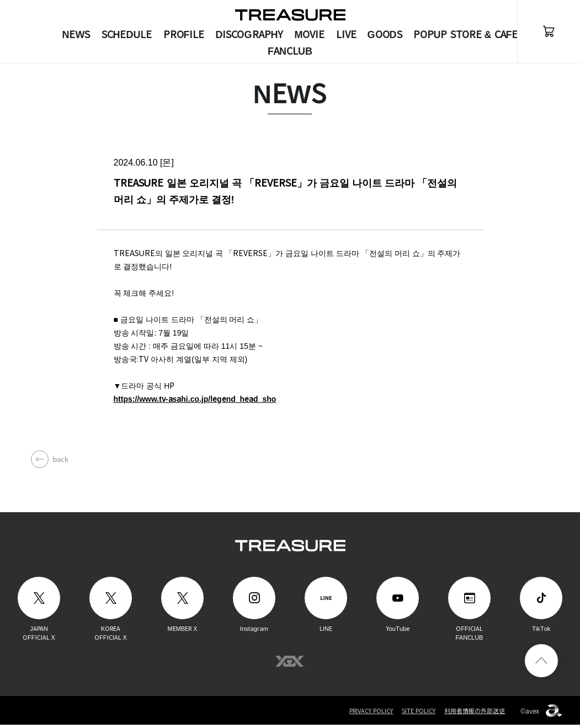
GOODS (385, 35)
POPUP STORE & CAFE (466, 35)
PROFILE (184, 35)
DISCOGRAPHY (250, 35)
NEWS (76, 35)
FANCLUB (290, 51)
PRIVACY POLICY (370, 714)
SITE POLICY (418, 714)
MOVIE (310, 35)
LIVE (346, 35)
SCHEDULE (127, 35)
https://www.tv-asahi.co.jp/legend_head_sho (195, 402)
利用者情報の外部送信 (475, 714)
